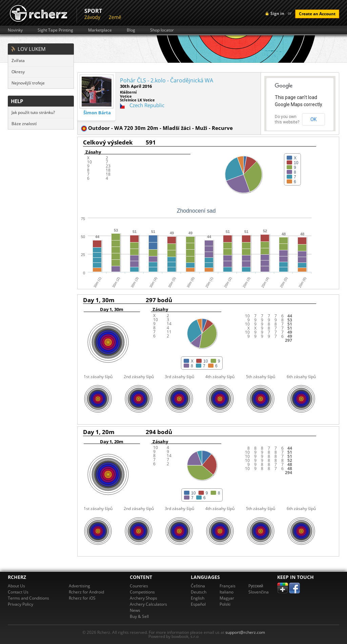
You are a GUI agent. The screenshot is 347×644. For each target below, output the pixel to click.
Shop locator (162, 30)
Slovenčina (259, 592)
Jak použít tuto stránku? (33, 112)
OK (313, 119)
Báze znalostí (24, 124)
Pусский (256, 586)
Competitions (142, 592)
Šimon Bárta (97, 113)
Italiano (227, 592)
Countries (139, 586)
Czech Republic (147, 105)
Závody (92, 17)
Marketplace (100, 30)
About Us (16, 586)
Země (115, 17)
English (198, 598)
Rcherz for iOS (82, 598)
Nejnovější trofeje (28, 83)
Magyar (227, 598)
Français (228, 586)
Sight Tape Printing (55, 30)
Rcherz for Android (86, 592)
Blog (131, 30)
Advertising (79, 586)
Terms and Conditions (28, 598)
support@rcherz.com (245, 632)
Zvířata (18, 61)
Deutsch (199, 592)
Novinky (15, 30)
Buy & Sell (139, 616)
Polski (225, 604)
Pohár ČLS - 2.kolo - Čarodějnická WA (167, 80)
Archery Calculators (148, 604)
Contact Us (18, 592)
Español (198, 604)
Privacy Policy (21, 604)
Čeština (198, 586)
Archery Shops (144, 598)
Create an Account (317, 14)
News (135, 610)
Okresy (18, 72)
